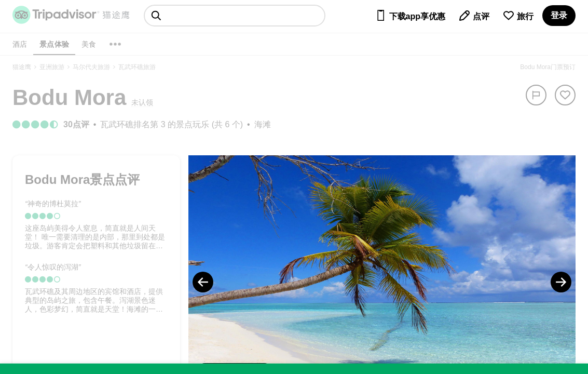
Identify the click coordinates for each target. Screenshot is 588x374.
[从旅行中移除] (565, 95)
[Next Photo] (561, 282)
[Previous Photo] (203, 282)
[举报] (536, 95)
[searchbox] (235, 16)
